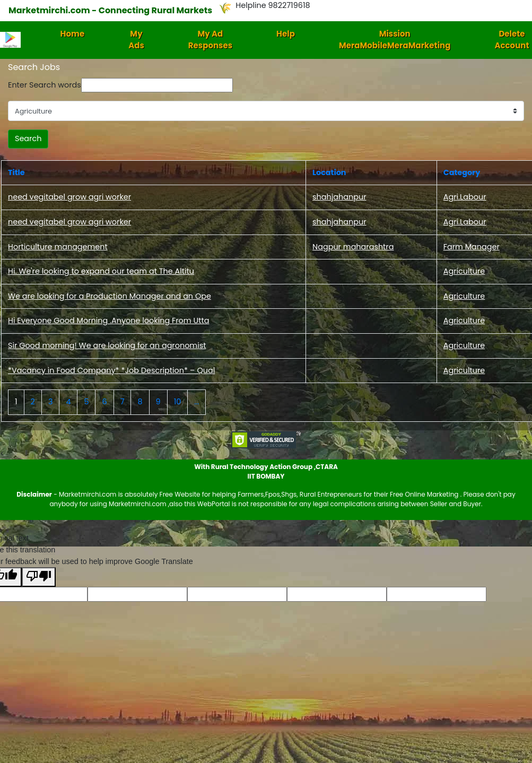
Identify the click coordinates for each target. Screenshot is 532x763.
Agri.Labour (465, 197)
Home (73, 34)
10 (178, 402)
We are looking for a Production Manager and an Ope (110, 296)
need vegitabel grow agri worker (69, 197)
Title (16, 172)
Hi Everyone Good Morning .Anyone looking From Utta (108, 320)
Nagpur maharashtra (353, 247)
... (197, 402)
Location (329, 172)
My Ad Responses (210, 40)
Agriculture (464, 271)
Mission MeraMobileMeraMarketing (395, 40)
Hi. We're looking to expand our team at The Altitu (101, 271)
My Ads (136, 40)
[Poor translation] (39, 577)
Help (286, 34)
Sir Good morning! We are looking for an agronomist (107, 345)
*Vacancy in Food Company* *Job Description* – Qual (111, 370)
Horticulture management (58, 247)
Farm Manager (472, 247)
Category (462, 172)
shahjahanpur (339, 197)
